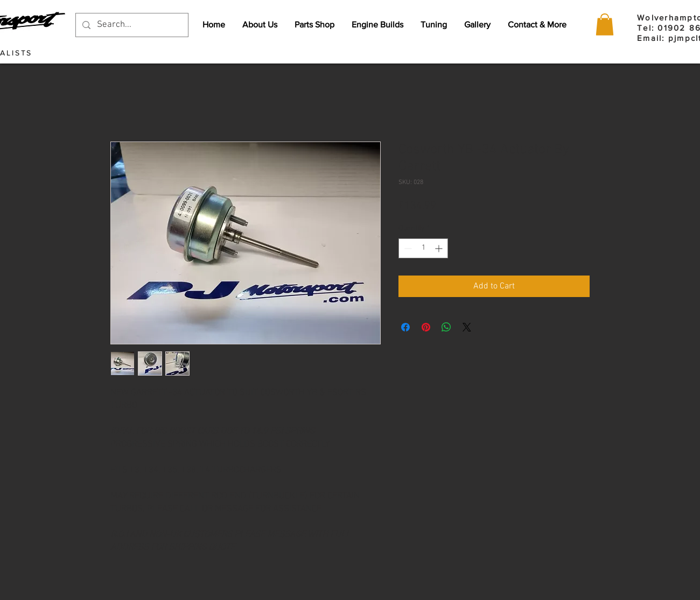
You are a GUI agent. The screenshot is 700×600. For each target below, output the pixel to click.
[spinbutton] (423, 248)
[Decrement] (407, 248)
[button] (605, 24)
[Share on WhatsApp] (446, 327)
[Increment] (440, 248)
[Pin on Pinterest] (426, 327)
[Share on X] (467, 327)
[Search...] (131, 25)
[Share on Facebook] (405, 327)
